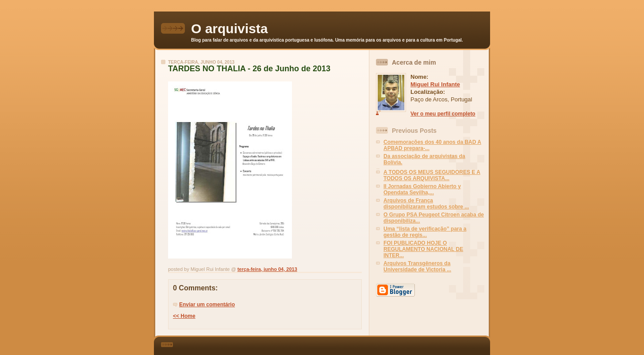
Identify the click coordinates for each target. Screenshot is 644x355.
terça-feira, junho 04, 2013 (267, 269)
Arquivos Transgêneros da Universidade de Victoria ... (417, 266)
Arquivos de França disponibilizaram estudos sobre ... (426, 204)
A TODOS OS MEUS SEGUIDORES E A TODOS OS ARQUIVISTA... (432, 175)
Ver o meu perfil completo (443, 114)
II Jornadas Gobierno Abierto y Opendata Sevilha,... (422, 189)
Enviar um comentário (207, 305)
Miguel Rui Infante (435, 84)
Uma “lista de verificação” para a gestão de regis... (425, 232)
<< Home (184, 316)
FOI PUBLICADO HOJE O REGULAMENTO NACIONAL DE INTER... (423, 249)
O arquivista (229, 29)
